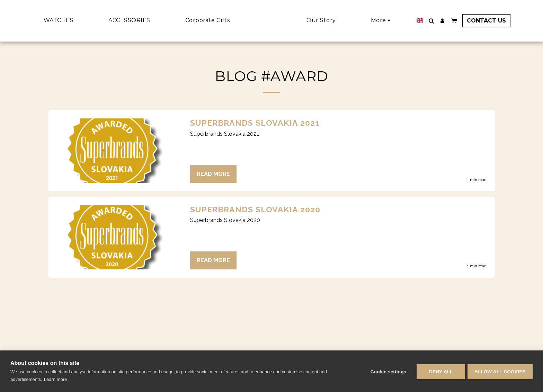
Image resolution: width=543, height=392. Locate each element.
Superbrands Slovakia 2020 (255, 209)
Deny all (440, 371)
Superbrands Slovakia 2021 (255, 123)
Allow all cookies (500, 371)
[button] (440, 21)
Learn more (55, 379)
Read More (213, 174)
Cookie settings (387, 371)
